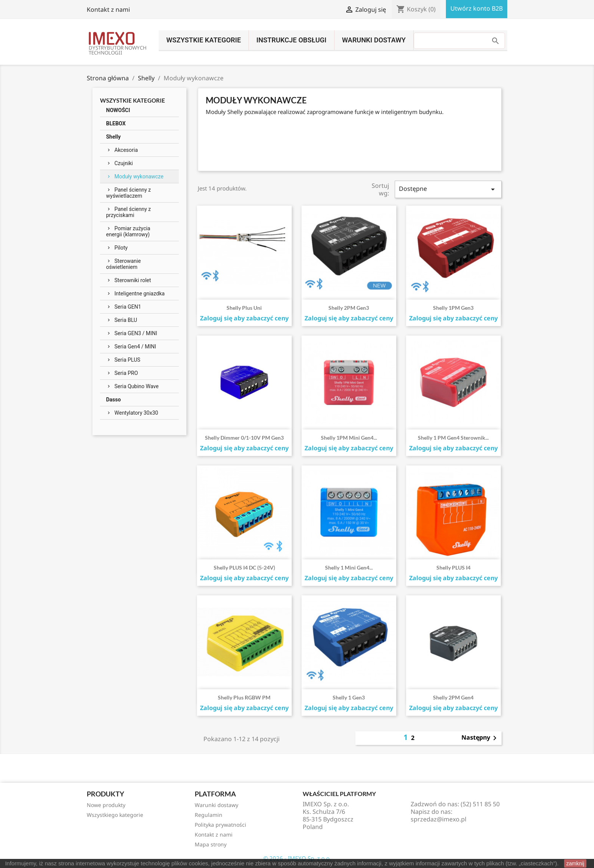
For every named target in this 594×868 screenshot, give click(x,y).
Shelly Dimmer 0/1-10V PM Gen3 (244, 438)
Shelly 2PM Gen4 (453, 697)
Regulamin (209, 815)
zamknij (575, 863)
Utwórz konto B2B (477, 8)
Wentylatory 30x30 (136, 413)
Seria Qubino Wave (137, 386)
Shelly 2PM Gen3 (349, 308)
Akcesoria (126, 150)
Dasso (113, 400)
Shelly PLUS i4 (453, 567)
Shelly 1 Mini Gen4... (349, 567)
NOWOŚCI (118, 110)
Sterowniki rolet (133, 280)
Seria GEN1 (128, 307)
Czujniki (124, 163)
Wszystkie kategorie (204, 40)
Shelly (113, 137)
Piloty (121, 248)
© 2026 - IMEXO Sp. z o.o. (297, 858)
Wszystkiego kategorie (115, 815)
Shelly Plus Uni (244, 308)
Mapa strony (211, 844)
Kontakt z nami (108, 9)
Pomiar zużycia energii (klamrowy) (128, 231)
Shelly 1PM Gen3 (453, 308)
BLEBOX (116, 123)
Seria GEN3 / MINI (136, 333)
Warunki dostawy (374, 40)
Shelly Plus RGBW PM (244, 697)
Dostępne (448, 189)
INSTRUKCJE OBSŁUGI (292, 40)
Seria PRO (126, 373)
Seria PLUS (127, 360)
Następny (480, 738)
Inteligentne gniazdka (140, 293)
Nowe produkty (106, 805)
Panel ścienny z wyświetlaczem (128, 193)
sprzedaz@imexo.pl (438, 819)
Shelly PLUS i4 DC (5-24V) (244, 567)
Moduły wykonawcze (139, 176)
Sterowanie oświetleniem (123, 264)
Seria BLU (126, 320)
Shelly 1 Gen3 (349, 697)
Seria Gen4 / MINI (135, 347)
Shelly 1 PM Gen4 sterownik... (453, 438)
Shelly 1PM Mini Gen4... (349, 438)
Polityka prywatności (220, 825)
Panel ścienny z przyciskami (128, 212)
